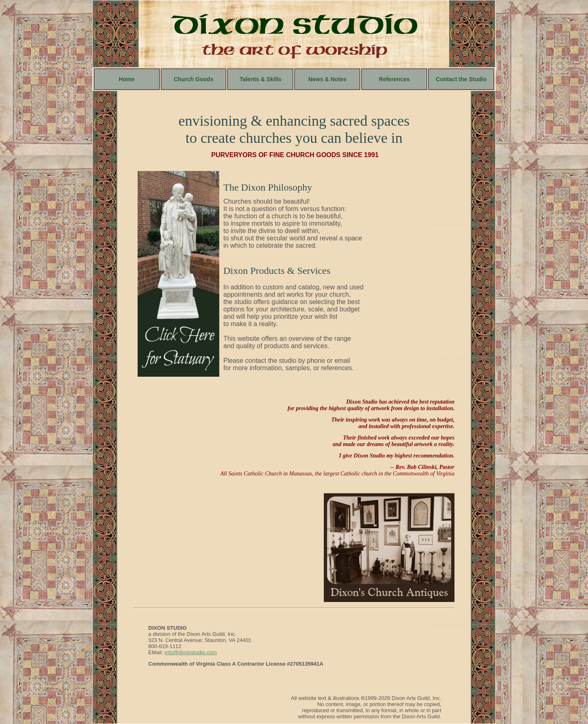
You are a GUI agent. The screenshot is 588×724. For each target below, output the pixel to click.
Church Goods (193, 79)
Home (127, 79)
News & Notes (327, 79)
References (394, 79)
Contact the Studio (461, 79)
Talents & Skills (261, 79)
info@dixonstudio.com (191, 652)
